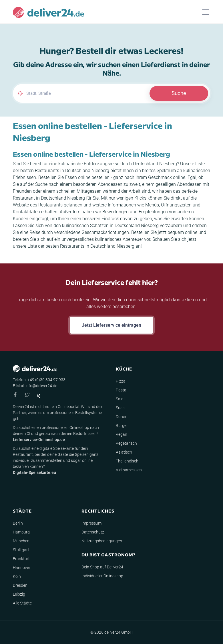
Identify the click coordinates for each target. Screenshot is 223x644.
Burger (122, 426)
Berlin (18, 523)
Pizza (121, 381)
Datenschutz (93, 532)
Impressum (91, 523)
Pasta (121, 390)
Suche (179, 93)
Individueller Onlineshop (102, 576)
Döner (121, 417)
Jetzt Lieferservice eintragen (111, 325)
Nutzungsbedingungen (102, 541)
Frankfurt (21, 559)
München (21, 541)
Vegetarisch (126, 443)
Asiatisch (124, 452)
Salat (120, 399)
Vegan (122, 434)
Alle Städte (22, 603)
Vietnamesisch (129, 470)
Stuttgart (21, 550)
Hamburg (21, 532)
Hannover (22, 568)
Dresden (20, 585)
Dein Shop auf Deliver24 (102, 567)
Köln (17, 576)
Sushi (121, 408)
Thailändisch (127, 461)
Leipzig (19, 594)
